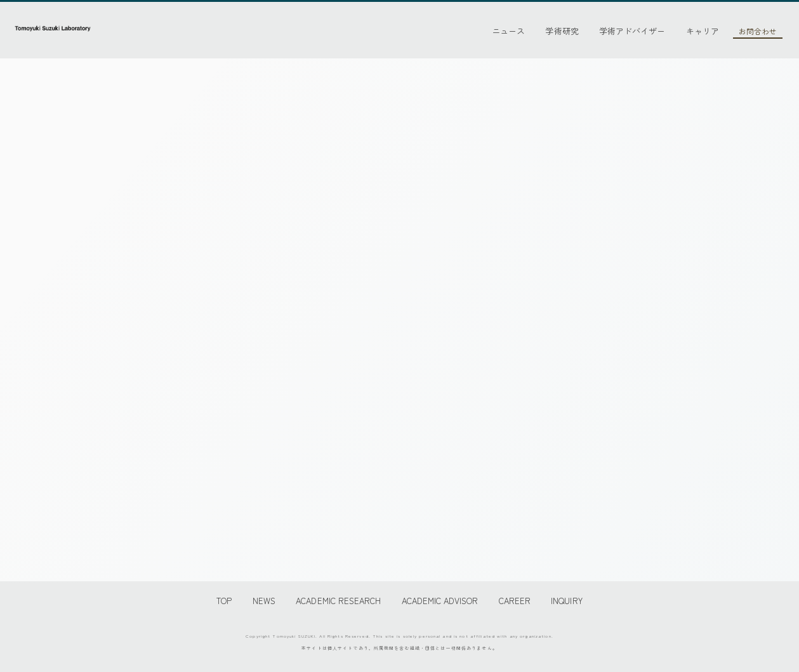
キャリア (703, 31)
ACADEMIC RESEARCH (338, 601)
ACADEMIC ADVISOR (440, 601)
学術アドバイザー (632, 31)
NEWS (264, 601)
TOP (224, 601)
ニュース (508, 31)
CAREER (515, 601)
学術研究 (562, 31)
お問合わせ (758, 31)
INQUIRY (566, 601)
